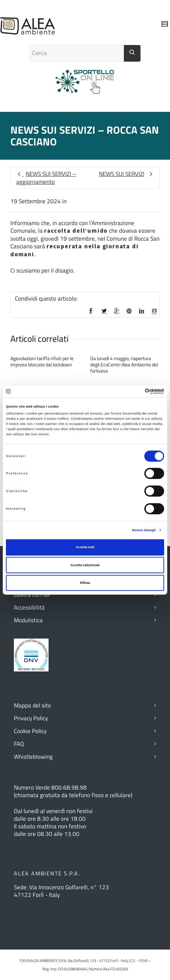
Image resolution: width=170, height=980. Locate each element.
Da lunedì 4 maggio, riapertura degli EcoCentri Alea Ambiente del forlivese (124, 364)
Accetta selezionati (85, 565)
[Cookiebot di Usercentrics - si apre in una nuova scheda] (134, 392)
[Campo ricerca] (77, 53)
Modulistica (28, 620)
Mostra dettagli (144, 530)
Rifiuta (85, 583)
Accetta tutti (85, 547)
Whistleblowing (33, 757)
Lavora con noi (32, 595)
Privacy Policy (31, 718)
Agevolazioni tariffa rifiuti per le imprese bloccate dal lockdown (42, 361)
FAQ (19, 744)
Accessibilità (29, 607)
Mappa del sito (32, 705)
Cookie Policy (30, 731)
